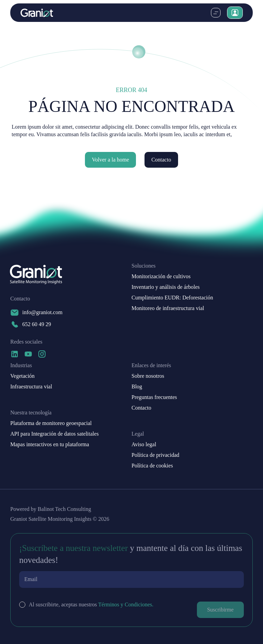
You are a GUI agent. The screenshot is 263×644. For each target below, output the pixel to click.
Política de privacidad (155, 455)
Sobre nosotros (148, 376)
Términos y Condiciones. (126, 604)
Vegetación (22, 376)
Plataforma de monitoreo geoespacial (51, 423)
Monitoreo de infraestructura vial (168, 308)
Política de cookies (152, 466)
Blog (137, 387)
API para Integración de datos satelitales (54, 434)
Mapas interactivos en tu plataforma (50, 445)
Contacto (161, 160)
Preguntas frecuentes (154, 397)
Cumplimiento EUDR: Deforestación (172, 298)
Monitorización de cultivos (161, 276)
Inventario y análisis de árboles (166, 287)
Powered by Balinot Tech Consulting (51, 509)
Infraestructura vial (31, 387)
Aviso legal (144, 445)
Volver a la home (110, 160)
